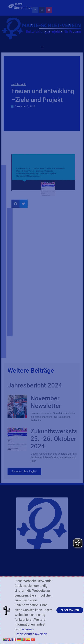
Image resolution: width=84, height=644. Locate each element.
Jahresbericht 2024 (35, 385)
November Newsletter (46, 402)
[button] (15, 204)
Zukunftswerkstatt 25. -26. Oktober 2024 (56, 439)
